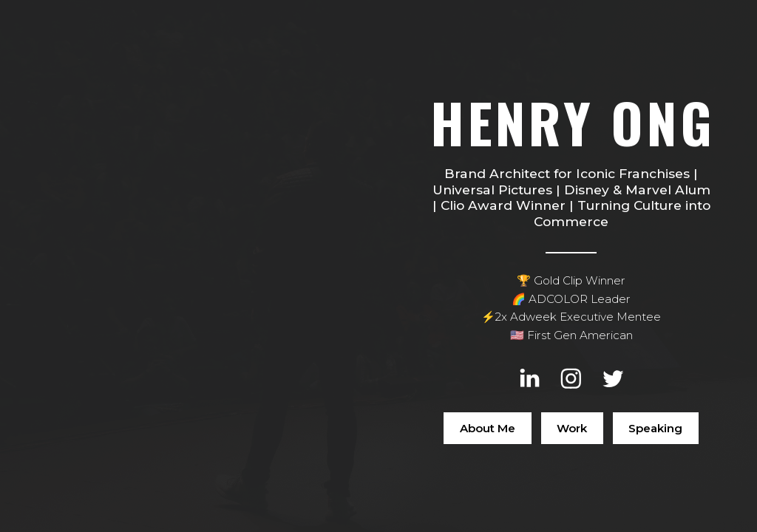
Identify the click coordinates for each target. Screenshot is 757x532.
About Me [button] (488, 428)
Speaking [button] (655, 428)
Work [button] (572, 428)
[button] (530, 379)
